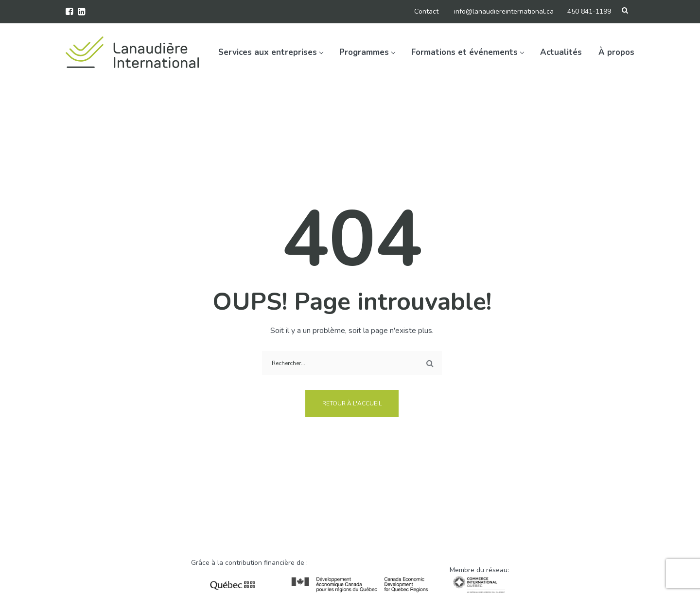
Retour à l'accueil (352, 403)
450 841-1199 (589, 11)
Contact (426, 11)
